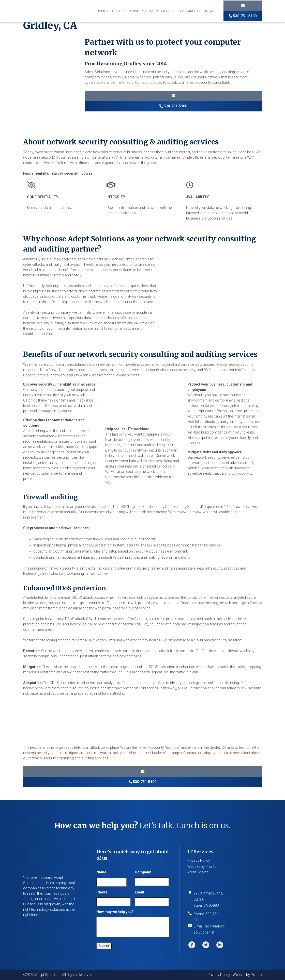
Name (103, 872)
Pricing (133, 11)
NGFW (142, 624)
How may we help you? (115, 912)
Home (101, 11)
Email (141, 892)
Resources (165, 11)
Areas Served (198, 872)
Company (143, 872)
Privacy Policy (199, 860)
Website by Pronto (202, 867)
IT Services (116, 11)
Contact (209, 11)
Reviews (148, 11)
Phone (102, 892)
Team (180, 11)
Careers (193, 11)
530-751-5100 (243, 16)
